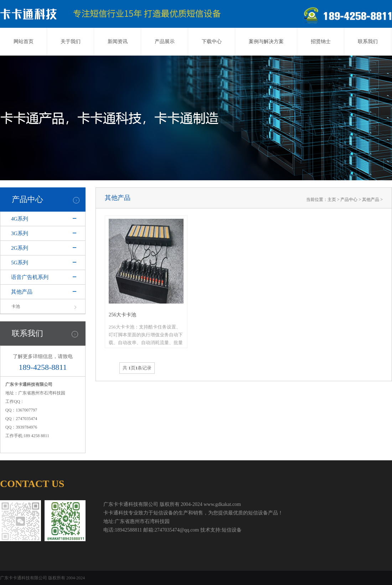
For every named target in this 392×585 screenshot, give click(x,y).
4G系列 (20, 219)
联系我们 (368, 42)
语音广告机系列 (30, 277)
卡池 (16, 306)
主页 (332, 200)
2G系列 (20, 248)
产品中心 (349, 200)
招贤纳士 (321, 42)
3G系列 (20, 233)
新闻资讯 (118, 42)
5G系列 (20, 263)
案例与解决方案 (266, 42)
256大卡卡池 (122, 315)
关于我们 (71, 42)
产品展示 (165, 42)
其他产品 (22, 292)
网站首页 (24, 42)
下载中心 (212, 42)
